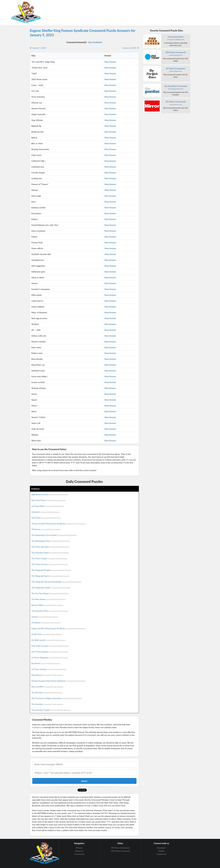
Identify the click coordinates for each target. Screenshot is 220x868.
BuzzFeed (46, 663)
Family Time (47, 634)
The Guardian (47, 704)
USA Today (46, 518)
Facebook (161, 848)
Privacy (79, 848)
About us (79, 851)
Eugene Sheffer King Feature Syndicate (58, 628)
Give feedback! (95, 42)
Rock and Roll (47, 687)
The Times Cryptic (49, 558)
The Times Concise (50, 564)
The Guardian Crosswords (176, 86)
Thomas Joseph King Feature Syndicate (58, 524)
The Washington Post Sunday (54, 535)
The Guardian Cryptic (51, 710)
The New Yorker (48, 599)
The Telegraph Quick (50, 576)
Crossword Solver (176, 37)
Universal (46, 512)
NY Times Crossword (120, 848)
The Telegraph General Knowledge (56, 582)
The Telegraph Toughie (51, 570)
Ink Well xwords (48, 640)
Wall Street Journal (50, 494)
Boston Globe (47, 605)
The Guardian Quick (50, 553)
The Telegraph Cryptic (51, 588)
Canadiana (46, 623)
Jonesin (45, 617)
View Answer (110, 62)
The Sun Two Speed (50, 593)
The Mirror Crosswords (176, 102)
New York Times (48, 500)
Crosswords (79, 854)
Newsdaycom (47, 675)
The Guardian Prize (50, 611)
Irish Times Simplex (50, 652)
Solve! (84, 781)
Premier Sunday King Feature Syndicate (59, 681)
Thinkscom (46, 529)
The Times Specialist (50, 547)
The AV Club (47, 692)
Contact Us (161, 854)
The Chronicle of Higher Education (56, 698)
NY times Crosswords (176, 68)
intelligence (37, 727)
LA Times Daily (48, 506)
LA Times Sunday (49, 669)
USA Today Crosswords (176, 52)
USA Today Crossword (120, 851)
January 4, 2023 (38, 48)
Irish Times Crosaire (50, 646)
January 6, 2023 (131, 48)
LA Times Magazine (50, 658)
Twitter (161, 851)
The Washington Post (51, 541)
